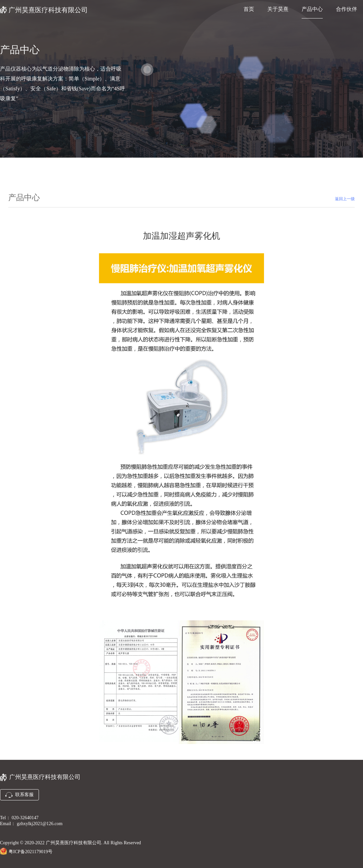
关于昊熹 (278, 9)
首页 (249, 9)
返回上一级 (345, 199)
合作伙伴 (346, 9)
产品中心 (312, 9)
